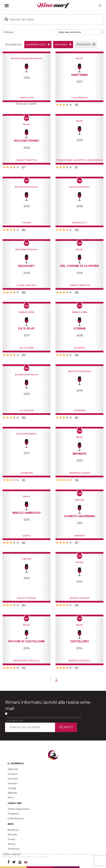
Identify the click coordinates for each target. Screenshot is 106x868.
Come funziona (16, 818)
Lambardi (79, 410)
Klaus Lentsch (27, 285)
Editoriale (13, 769)
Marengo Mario (79, 473)
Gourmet (12, 783)
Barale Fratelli (79, 660)
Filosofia (12, 834)
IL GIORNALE (16, 763)
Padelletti (79, 223)
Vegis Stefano (26, 598)
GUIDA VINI (15, 803)
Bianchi (79, 535)
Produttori (13, 814)
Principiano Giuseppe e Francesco (79, 160)
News (11, 797)
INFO (11, 824)
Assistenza (14, 849)
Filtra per (9, 32)
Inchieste (13, 774)
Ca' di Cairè (26, 348)
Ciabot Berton (27, 160)
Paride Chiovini (79, 598)
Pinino (27, 223)
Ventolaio (27, 98)
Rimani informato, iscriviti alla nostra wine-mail (48, 705)
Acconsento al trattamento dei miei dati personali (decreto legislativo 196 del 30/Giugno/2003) (44, 719)
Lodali (26, 535)
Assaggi (12, 788)
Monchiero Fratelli (26, 660)
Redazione (13, 830)
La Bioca (80, 348)
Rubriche (12, 793)
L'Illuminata (80, 98)
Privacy (12, 844)
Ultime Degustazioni (19, 809)
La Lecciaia (27, 410)
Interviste (13, 778)
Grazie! (12, 839)
